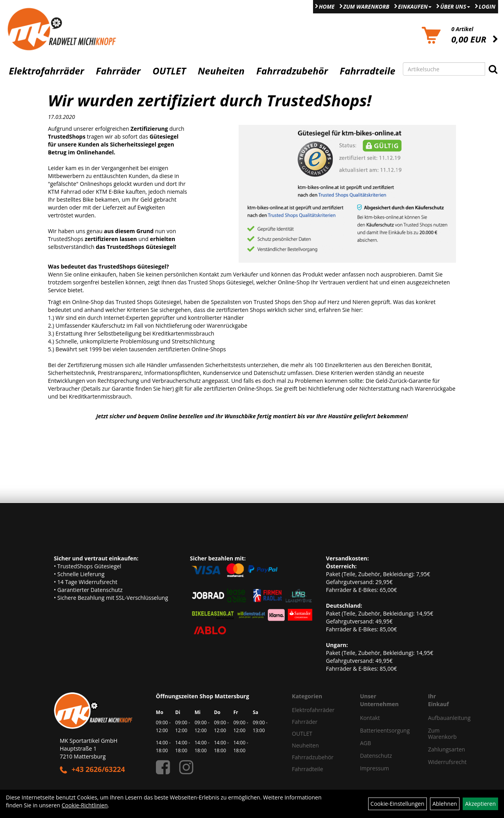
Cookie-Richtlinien (84, 805)
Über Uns (455, 6)
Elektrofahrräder (46, 71)
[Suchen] (493, 69)
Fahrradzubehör (292, 71)
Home (327, 6)
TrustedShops (66, 239)
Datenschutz (376, 756)
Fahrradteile (368, 71)
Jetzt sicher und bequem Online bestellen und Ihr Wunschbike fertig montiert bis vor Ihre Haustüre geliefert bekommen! (252, 416)
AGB (365, 743)
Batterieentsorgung (385, 730)
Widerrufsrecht (436, 762)
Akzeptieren (480, 804)
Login (487, 6)
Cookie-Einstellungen (397, 804)
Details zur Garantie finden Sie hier (128, 389)
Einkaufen (415, 6)
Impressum (374, 768)
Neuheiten (221, 71)
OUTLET (169, 71)
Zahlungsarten (436, 749)
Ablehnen (445, 804)
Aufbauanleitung (436, 718)
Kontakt (370, 718)
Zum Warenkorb (366, 6)
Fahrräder (118, 71)
